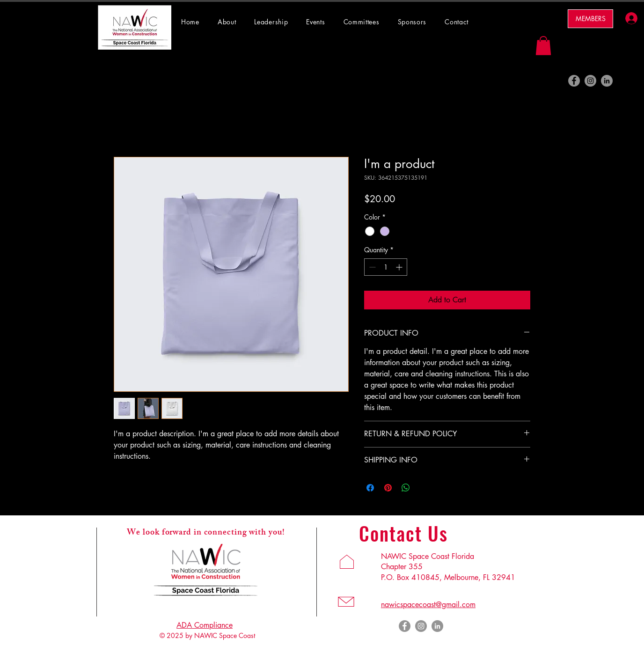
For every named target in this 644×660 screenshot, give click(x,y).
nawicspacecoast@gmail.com (428, 605)
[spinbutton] (386, 267)
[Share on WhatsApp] (406, 488)
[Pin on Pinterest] (388, 488)
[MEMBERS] (590, 19)
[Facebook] (574, 81)
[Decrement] (371, 267)
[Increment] (400, 267)
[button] (366, 22)
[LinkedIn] (607, 81)
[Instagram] (590, 81)
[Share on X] (424, 488)
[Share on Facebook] (370, 488)
